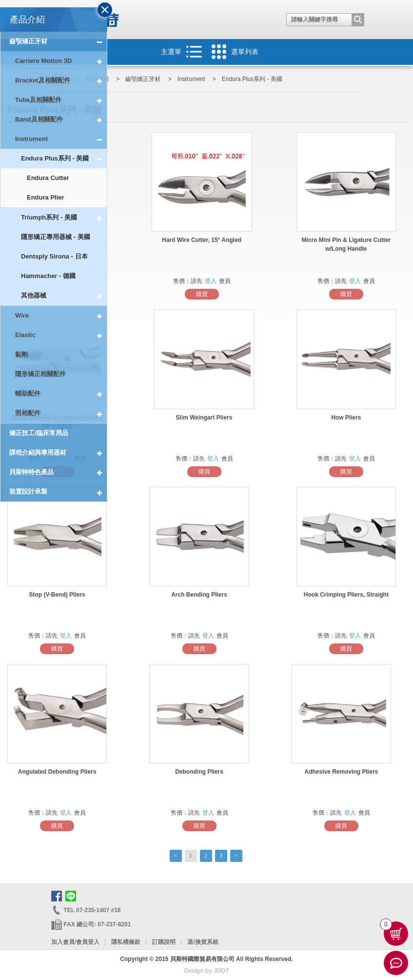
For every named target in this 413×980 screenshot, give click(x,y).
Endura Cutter (48, 178)
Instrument (61, 139)
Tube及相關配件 (61, 100)
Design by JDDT (206, 971)
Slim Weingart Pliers (204, 418)
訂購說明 (164, 942)
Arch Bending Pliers (199, 595)
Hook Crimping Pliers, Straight (346, 595)
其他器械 (64, 296)
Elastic (61, 335)
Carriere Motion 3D (61, 61)
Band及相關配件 (61, 120)
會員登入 (88, 942)
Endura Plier (46, 197)
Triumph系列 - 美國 (64, 218)
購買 (202, 294)
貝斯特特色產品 (58, 472)
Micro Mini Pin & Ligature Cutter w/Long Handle (346, 244)
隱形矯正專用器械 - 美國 (56, 237)
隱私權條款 (126, 942)
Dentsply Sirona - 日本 (54, 256)
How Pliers (346, 418)
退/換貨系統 (203, 942)
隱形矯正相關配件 (40, 374)
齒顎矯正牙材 (58, 41)
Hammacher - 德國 (48, 276)
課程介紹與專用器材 (58, 453)
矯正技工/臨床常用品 (39, 433)
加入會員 (63, 942)
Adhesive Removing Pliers (342, 772)
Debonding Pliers (199, 772)
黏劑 (21, 354)
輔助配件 (61, 394)
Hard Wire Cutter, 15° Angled (202, 240)
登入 (211, 281)
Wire (61, 316)
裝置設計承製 (58, 492)
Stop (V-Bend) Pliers (57, 595)
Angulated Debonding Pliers (57, 772)
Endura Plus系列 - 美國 (64, 159)
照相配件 (61, 413)
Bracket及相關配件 (61, 80)
